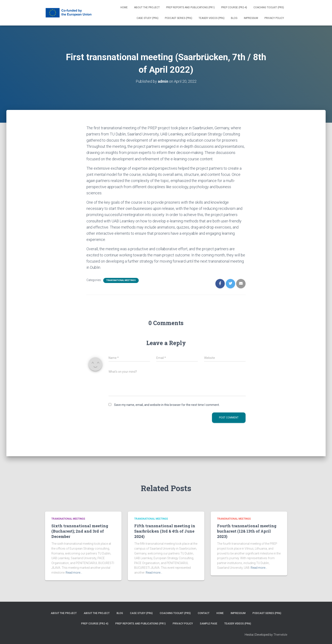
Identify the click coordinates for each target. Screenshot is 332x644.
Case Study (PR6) (148, 18)
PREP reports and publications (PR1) (190, 7)
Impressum (251, 18)
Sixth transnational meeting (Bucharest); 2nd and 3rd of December (80, 531)
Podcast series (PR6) (179, 18)
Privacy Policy (274, 18)
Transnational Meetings (121, 280)
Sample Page (209, 624)
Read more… (74, 573)
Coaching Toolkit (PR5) (269, 7)
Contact (204, 613)
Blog (234, 18)
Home (124, 7)
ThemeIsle (280, 634)
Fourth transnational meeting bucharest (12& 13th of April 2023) (247, 531)
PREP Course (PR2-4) (234, 7)
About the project (147, 7)
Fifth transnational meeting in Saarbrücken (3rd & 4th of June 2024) (165, 531)
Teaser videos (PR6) (212, 18)
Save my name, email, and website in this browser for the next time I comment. (167, 405)
